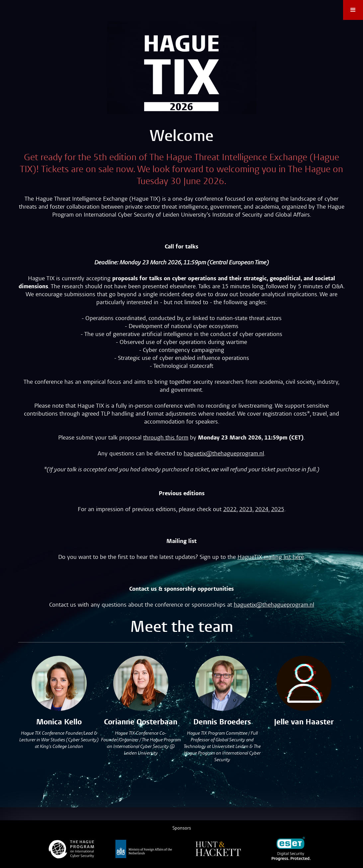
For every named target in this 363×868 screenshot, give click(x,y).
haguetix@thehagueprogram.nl (224, 454)
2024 (262, 509)
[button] (353, 10)
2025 (278, 509)
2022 (230, 509)
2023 (246, 509)
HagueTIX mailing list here (271, 557)
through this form (166, 438)
